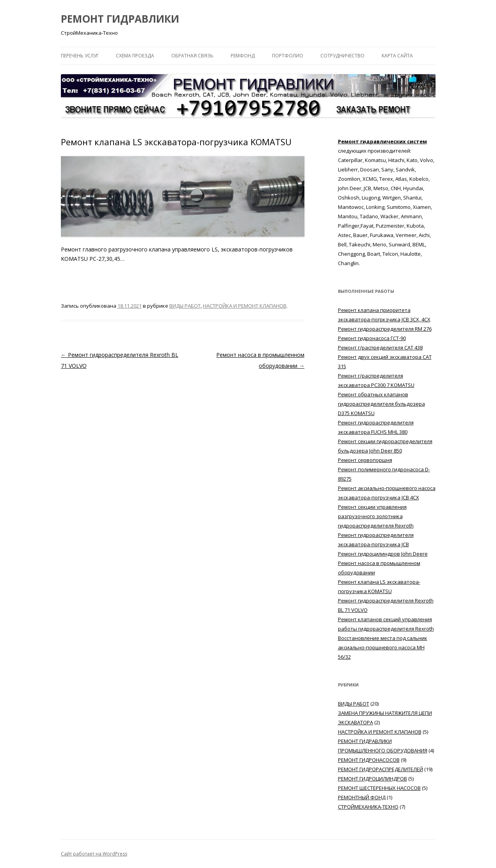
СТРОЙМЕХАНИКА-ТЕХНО (368, 807)
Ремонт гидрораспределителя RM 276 (385, 329)
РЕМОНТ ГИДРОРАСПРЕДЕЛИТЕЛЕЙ (380, 769)
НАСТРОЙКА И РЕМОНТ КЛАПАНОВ (245, 306)
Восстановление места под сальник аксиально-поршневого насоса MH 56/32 (383, 647)
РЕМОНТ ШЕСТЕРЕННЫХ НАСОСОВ (379, 788)
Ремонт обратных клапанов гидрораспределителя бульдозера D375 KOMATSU (381, 404)
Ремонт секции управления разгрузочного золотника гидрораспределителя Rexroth (376, 516)
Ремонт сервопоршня (365, 460)
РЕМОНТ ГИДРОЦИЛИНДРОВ (372, 779)
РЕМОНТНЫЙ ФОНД (362, 797)
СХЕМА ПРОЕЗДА (135, 56)
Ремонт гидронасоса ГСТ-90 (372, 338)
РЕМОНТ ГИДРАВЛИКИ (120, 19)
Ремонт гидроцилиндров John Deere (383, 554)
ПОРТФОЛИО (288, 56)
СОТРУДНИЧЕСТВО (342, 56)
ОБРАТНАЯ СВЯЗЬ (192, 56)
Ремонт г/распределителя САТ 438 (380, 348)
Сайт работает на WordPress (94, 854)
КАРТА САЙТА (397, 56)
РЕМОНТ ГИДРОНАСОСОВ (369, 760)
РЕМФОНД (243, 56)
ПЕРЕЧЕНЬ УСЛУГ (80, 56)
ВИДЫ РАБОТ (185, 306)
